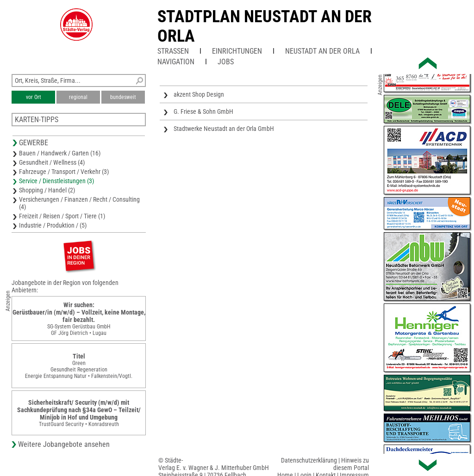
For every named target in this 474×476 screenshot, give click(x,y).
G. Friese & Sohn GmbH (203, 111)
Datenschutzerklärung (309, 460)
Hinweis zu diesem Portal (351, 464)
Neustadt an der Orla (322, 51)
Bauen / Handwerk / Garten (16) (60, 153)
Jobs (226, 62)
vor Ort (34, 97)
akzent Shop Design (199, 94)
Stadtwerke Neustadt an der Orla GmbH (224, 129)
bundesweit (123, 97)
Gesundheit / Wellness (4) (52, 162)
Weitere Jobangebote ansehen (64, 444)
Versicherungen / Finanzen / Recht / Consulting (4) (79, 203)
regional (78, 97)
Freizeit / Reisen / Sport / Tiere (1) (62, 216)
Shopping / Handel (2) (47, 190)
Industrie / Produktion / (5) (53, 225)
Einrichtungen (237, 51)
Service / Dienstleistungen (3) (56, 181)
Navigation (176, 62)
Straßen (173, 51)
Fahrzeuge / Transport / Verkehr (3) (64, 172)
